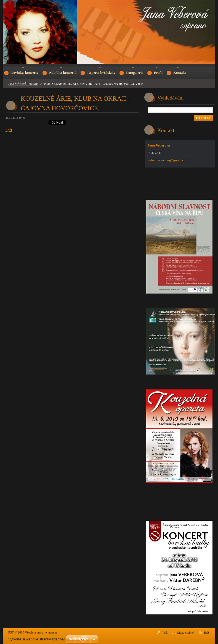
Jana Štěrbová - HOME (23, 84)
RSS (207, 633)
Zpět (9, 130)
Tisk (165, 633)
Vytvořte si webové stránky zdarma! (37, 639)
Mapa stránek (186, 633)
